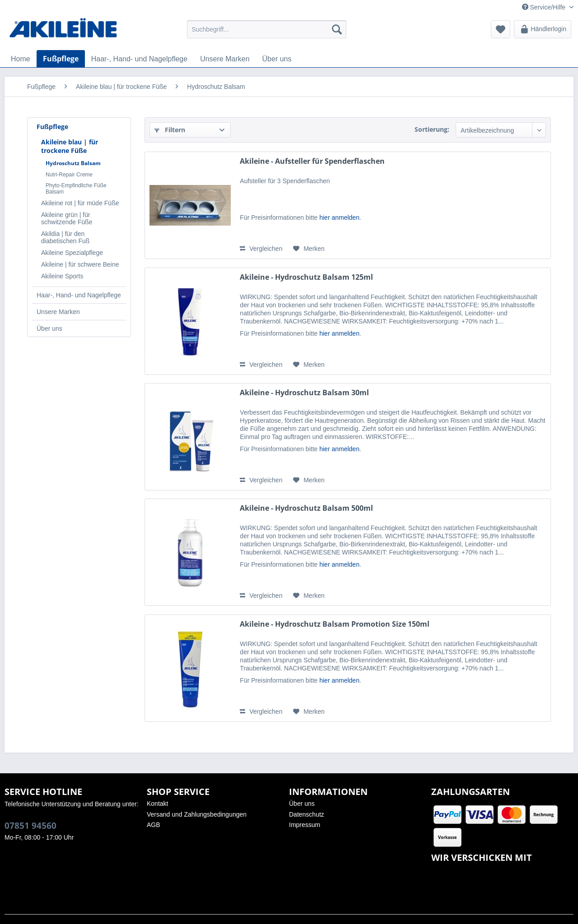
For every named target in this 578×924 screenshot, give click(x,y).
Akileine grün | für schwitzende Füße (67, 218)
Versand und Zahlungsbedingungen (197, 814)
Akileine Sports (62, 276)
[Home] (21, 59)
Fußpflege (52, 127)
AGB (154, 825)
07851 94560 (30, 826)
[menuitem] (267, 29)
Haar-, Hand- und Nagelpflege (79, 295)
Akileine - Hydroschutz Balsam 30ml (304, 393)
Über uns (49, 328)
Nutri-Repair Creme (69, 175)
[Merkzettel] (501, 29)
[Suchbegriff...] (267, 29)
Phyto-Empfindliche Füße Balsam (76, 189)
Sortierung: (432, 129)
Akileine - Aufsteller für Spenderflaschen (312, 161)
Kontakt (157, 804)
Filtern (170, 130)
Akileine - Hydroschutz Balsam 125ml (306, 277)
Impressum (305, 825)
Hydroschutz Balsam (73, 163)
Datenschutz (307, 814)
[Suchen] (337, 29)
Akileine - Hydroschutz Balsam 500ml (306, 508)
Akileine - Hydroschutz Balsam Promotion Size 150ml (335, 624)
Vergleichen (261, 249)
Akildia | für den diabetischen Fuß (65, 237)
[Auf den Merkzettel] (309, 249)
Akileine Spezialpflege (72, 253)
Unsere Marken (58, 312)
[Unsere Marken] (225, 59)
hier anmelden (339, 217)
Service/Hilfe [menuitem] (545, 7)
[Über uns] (277, 59)
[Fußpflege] (61, 59)
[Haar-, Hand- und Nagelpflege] (139, 59)
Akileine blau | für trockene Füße (70, 146)
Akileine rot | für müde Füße (80, 203)
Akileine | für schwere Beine (80, 264)
